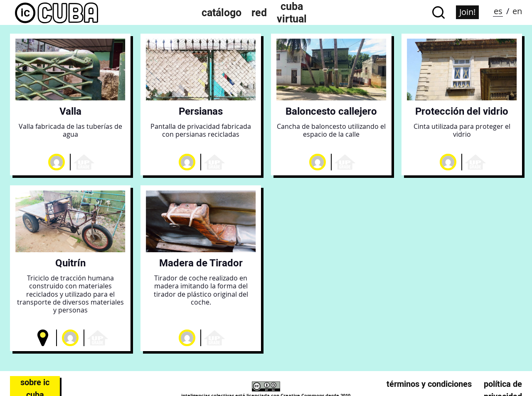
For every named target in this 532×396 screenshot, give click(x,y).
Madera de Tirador (201, 263)
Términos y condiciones (429, 384)
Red (259, 12)
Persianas (201, 111)
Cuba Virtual (292, 12)
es (498, 11)
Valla (70, 111)
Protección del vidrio (462, 111)
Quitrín (70, 263)
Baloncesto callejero (331, 111)
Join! (467, 12)
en (517, 11)
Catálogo (222, 12)
